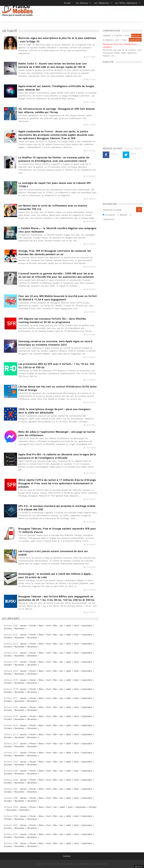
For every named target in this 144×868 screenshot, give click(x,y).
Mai (55, 625)
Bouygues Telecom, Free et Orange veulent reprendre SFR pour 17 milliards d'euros (57, 530)
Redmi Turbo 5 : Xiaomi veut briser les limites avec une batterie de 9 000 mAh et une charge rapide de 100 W (52, 65)
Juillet (69, 625)
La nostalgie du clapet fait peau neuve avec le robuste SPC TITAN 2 (55, 185)
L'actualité (10, 31)
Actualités (110, 215)
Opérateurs (109, 219)
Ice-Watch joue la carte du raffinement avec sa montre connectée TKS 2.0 (53, 207)
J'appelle (107, 35)
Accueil (67, 3)
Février (33, 625)
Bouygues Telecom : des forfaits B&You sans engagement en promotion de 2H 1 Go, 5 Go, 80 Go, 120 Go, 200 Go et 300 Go (56, 598)
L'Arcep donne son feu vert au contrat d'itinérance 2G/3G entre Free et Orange (57, 388)
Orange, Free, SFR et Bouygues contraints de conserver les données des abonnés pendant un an (55, 253)
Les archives (11, 619)
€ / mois (122, 40)
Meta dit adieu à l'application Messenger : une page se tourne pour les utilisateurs (57, 433)
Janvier (23, 625)
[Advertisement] (122, 104)
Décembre (32, 637)
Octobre (8, 628)
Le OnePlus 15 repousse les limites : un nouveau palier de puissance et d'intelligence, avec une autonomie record (54, 159)
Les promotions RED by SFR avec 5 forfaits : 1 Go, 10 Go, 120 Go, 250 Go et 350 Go (56, 366)
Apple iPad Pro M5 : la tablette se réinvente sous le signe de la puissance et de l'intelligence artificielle (57, 456)
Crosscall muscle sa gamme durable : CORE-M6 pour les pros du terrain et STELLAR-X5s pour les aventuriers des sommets (56, 275)
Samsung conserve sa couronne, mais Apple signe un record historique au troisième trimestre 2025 (55, 343)
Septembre (87, 625)
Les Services (82, 3)
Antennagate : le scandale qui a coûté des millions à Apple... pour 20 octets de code (56, 576)
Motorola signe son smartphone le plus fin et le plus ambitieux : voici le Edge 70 (57, 40)
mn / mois (124, 35)
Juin (61, 625)
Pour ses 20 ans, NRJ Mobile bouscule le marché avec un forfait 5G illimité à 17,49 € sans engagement (58, 298)
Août (77, 625)
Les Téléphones (102, 3)
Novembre (20, 628)
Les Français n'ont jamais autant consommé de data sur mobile (53, 553)
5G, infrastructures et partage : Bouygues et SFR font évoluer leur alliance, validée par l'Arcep (57, 110)
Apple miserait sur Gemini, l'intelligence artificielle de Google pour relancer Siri (56, 88)
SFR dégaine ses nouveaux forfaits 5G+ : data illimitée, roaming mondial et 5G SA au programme (52, 320)
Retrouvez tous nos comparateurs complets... (120, 46)
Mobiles (124, 215)
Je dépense (108, 40)
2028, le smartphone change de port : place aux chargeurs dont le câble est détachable (54, 411)
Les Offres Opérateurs (126, 3)
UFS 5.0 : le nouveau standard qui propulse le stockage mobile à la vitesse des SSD (57, 508)
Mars (41, 625)
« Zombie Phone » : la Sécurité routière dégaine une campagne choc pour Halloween (57, 230)
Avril (48, 625)
